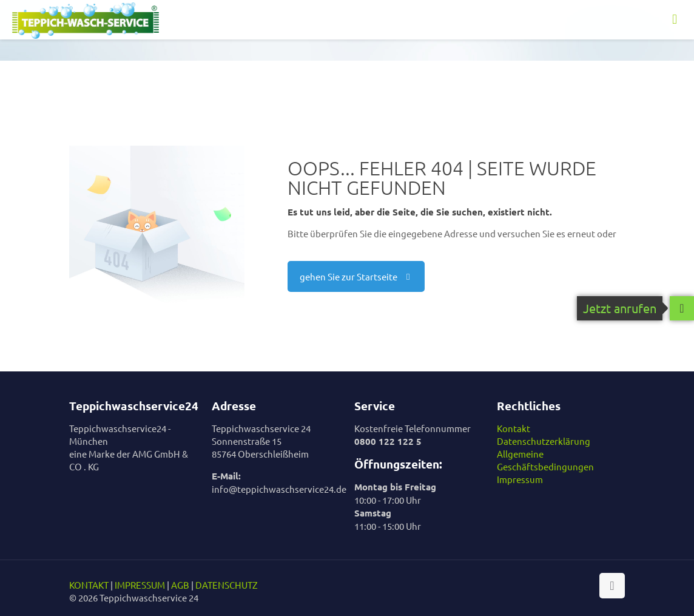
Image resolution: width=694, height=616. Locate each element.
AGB (180, 585)
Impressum (520, 479)
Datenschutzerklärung (544, 441)
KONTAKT (89, 585)
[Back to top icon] (612, 586)
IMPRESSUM (140, 585)
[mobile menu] (675, 19)
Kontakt (514, 428)
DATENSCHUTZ (227, 585)
